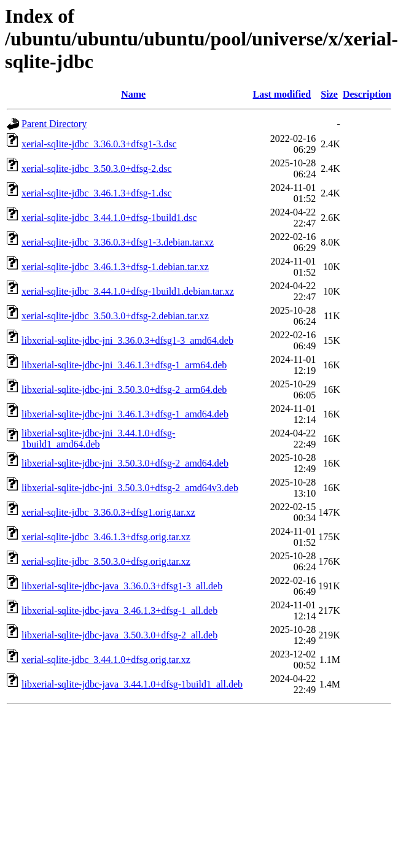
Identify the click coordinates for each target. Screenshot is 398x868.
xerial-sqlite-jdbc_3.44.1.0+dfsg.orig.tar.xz (106, 660)
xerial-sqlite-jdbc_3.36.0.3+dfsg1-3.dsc (99, 144)
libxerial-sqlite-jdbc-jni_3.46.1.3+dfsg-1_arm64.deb (124, 365)
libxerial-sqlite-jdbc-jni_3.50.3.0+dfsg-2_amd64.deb (125, 463)
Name (133, 94)
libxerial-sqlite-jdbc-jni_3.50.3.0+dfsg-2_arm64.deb (124, 389)
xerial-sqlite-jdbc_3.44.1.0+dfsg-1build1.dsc (109, 218)
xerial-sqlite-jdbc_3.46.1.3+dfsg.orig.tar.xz (106, 537)
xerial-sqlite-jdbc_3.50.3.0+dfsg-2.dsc (97, 169)
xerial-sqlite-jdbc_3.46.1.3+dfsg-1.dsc (97, 193)
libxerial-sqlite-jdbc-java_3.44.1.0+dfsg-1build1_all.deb (132, 684)
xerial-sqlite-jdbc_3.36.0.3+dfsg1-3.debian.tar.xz (118, 242)
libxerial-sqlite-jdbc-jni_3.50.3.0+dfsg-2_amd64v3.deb (130, 488)
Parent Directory (54, 124)
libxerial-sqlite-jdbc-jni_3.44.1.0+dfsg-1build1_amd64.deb (98, 439)
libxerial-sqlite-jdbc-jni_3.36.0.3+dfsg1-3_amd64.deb (127, 340)
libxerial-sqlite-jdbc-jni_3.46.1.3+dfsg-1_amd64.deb (125, 414)
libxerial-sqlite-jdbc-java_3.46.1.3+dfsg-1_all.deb (119, 610)
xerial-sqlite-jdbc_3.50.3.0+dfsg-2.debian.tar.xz (115, 316)
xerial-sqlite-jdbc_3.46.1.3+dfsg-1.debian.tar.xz (115, 267)
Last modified (282, 94)
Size (329, 94)
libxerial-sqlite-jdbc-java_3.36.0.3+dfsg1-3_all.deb (122, 586)
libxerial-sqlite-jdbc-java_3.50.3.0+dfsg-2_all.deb (119, 635)
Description (367, 94)
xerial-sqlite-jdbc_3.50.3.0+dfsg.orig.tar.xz (106, 561)
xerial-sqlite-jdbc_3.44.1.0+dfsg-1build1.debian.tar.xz (128, 291)
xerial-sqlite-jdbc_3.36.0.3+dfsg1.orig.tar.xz (108, 512)
